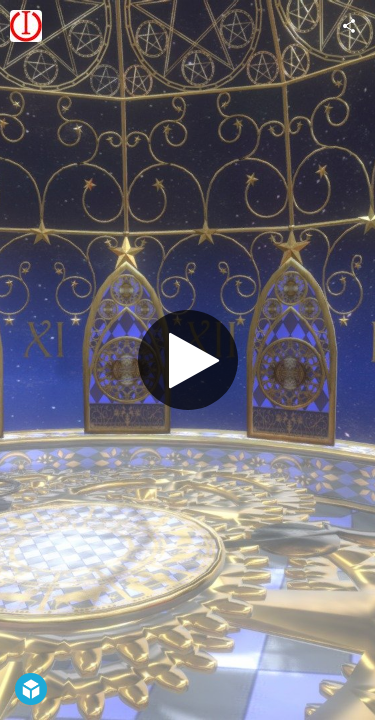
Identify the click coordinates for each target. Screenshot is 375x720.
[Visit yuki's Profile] (26, 26)
